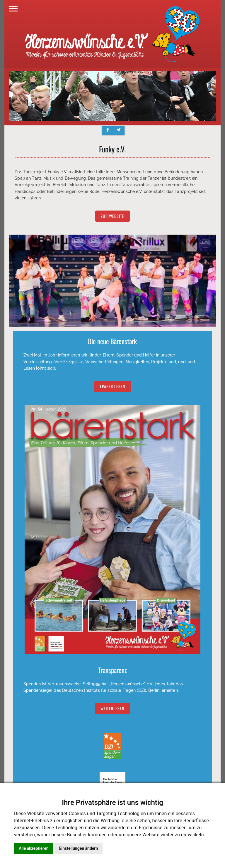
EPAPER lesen (112, 387)
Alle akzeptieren (34, 848)
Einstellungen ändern (79, 848)
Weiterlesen (112, 708)
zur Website (112, 216)
